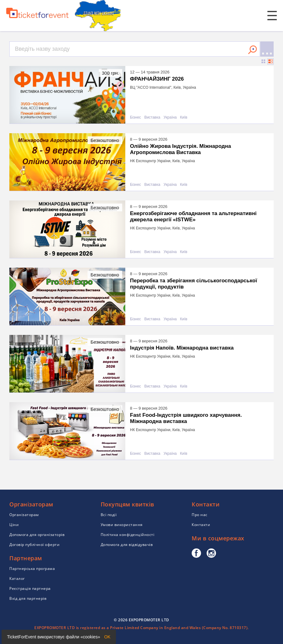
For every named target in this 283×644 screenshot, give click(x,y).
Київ (184, 118)
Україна (170, 118)
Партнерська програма (32, 569)
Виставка (152, 118)
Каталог (17, 578)
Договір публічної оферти (34, 545)
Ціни (14, 525)
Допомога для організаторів (37, 535)
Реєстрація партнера (30, 588)
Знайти (252, 50)
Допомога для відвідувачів (127, 545)
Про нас (200, 515)
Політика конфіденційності (128, 535)
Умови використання (122, 525)
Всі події (109, 515)
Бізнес (135, 118)
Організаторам (24, 515)
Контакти (201, 525)
